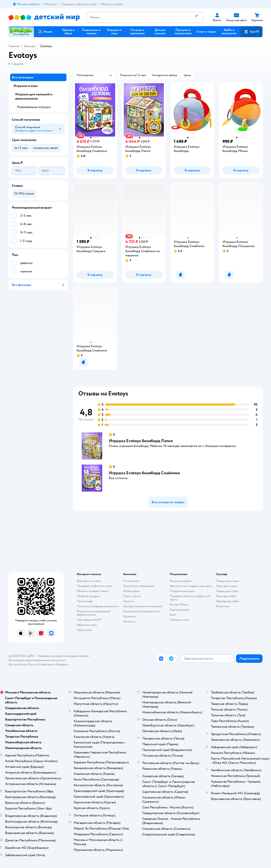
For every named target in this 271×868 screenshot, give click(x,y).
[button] (252, 32)
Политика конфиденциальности (98, 606)
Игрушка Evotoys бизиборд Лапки (141, 441)
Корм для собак (226, 596)
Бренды (30, 46)
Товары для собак (227, 591)
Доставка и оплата (89, 581)
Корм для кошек (227, 586)
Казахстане (46, 664)
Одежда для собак (228, 601)
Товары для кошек (228, 581)
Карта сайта (84, 630)
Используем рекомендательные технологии (37, 660)
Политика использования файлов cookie (93, 613)
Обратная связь (87, 625)
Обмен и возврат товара (93, 591)
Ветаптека (223, 606)
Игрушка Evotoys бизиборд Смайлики (144, 473)
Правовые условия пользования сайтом (63, 656)
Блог (173, 615)
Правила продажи (88, 596)
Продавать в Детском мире (95, 586)
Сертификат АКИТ (89, 620)
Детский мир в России (23, 664)
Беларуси (63, 664)
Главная (14, 46)
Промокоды (85, 601)
